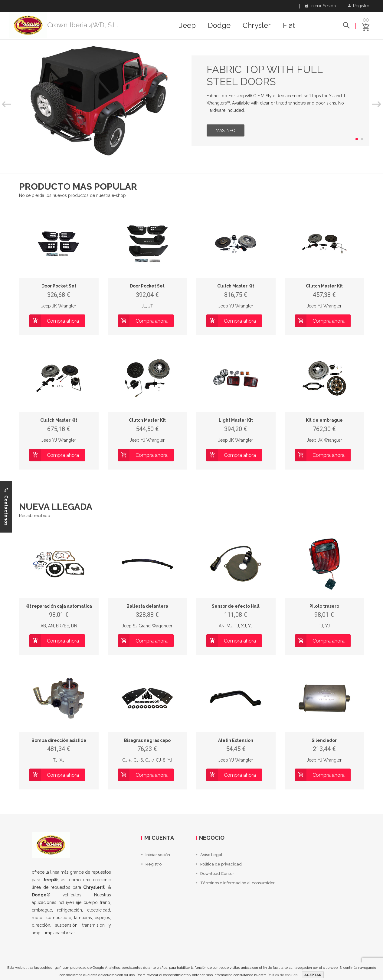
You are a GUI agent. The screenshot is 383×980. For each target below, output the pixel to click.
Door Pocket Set (59, 286)
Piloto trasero (324, 606)
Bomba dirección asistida (59, 740)
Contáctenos (6, 507)
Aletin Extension (236, 740)
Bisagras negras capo (147, 740)
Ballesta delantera (147, 606)
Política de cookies (282, 975)
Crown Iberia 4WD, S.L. (83, 25)
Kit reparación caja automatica (59, 606)
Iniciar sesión (321, 6)
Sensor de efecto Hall (236, 606)
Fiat (289, 25)
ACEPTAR (313, 975)
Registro (359, 6)
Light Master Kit (236, 420)
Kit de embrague (324, 420)
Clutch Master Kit (236, 286)
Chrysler (257, 25)
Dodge (219, 25)
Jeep (187, 25)
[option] (191, 101)
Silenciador (324, 740)
